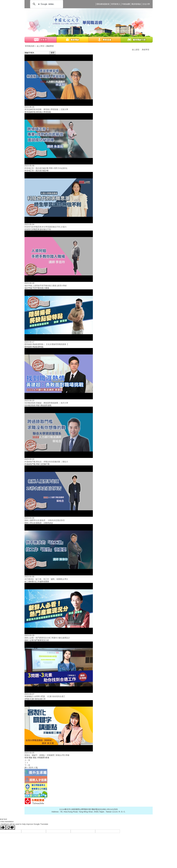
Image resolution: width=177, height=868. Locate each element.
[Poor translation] (10, 827)
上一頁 (27, 760)
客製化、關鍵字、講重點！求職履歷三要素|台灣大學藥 (47, 755)
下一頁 (27, 765)
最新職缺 (75, 40)
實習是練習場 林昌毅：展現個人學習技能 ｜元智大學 (46, 109)
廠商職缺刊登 (139, 40)
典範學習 (146, 50)
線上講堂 (136, 50)
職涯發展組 (136, 4)
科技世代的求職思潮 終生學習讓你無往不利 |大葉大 (46, 227)
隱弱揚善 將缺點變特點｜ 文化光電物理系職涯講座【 (46, 344)
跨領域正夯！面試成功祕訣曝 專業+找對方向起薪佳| (46, 168)
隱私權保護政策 (103, 4)
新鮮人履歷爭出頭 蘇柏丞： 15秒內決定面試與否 (45, 520)
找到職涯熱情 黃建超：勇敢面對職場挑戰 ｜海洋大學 (46, 403)
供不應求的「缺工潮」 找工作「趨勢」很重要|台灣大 (46, 579)
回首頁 (44, 40)
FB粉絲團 (126, 4)
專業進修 (107, 40)
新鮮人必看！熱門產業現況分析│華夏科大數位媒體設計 (47, 638)
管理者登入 (116, 4)
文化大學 (146, 4)
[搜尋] (46, 4)
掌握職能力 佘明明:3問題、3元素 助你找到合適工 (45, 696)
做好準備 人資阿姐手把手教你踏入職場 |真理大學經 (46, 286)
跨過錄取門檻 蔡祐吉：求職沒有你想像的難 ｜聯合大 (46, 462)
